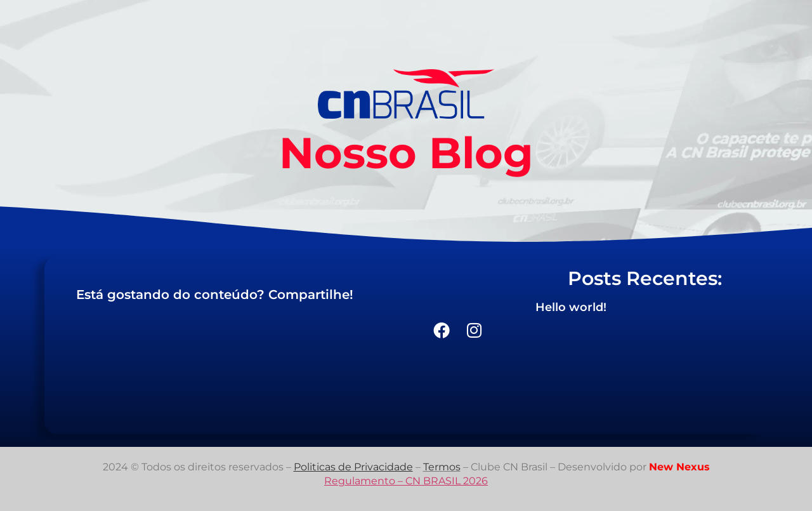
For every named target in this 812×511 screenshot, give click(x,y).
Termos (442, 467)
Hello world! (571, 307)
